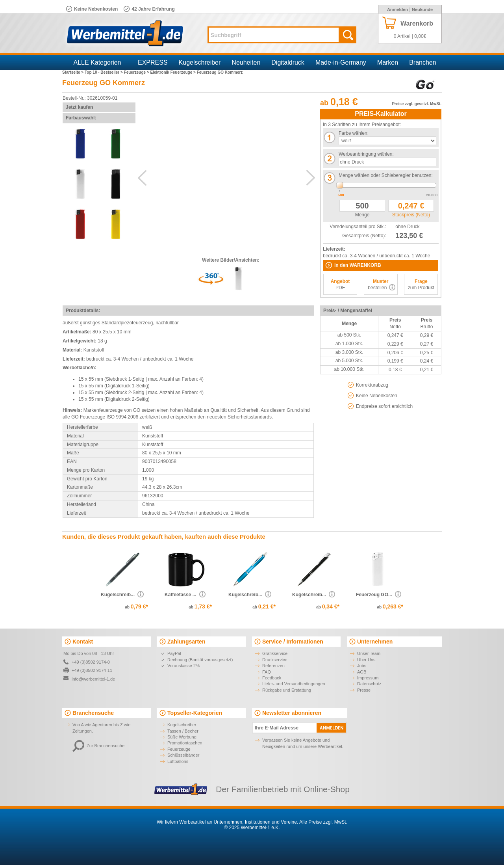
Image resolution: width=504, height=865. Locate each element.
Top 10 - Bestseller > (104, 72)
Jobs (362, 666)
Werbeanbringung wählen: (366, 154)
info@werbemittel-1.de (93, 679)
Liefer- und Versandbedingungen (294, 684)
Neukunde (422, 9)
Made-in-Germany (341, 62)
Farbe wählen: (354, 133)
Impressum (368, 678)
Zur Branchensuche (98, 746)
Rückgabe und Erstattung (287, 690)
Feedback (272, 678)
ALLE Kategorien (97, 62)
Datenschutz (369, 684)
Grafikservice (275, 653)
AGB (362, 672)
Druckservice (275, 660)
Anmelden (397, 9)
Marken (388, 62)
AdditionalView (226, 174)
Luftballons (178, 761)
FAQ (267, 672)
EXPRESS (153, 62)
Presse (364, 690)
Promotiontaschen (185, 743)
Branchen (423, 62)
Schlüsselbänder (183, 755)
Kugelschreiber (200, 62)
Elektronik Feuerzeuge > (174, 72)
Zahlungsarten (186, 642)
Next (311, 178)
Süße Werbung (182, 737)
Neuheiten (246, 62)
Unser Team (369, 653)
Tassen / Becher (183, 731)
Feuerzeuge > (137, 72)
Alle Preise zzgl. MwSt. (323, 822)
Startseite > (73, 72)
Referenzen (273, 666)
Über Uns (366, 660)
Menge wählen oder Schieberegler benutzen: (386, 175)
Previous (142, 178)
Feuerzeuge (179, 749)
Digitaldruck (288, 62)
